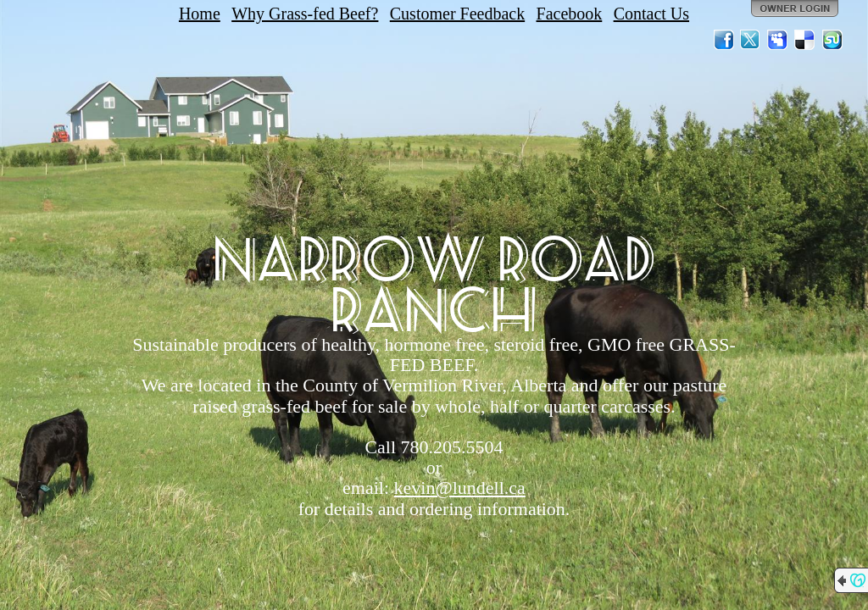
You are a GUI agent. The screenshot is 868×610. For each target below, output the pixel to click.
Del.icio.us (805, 40)
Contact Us (651, 14)
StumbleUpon (832, 40)
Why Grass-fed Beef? (305, 14)
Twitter (751, 40)
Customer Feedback (457, 14)
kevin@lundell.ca (460, 488)
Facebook (570, 14)
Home (200, 14)
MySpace (778, 40)
